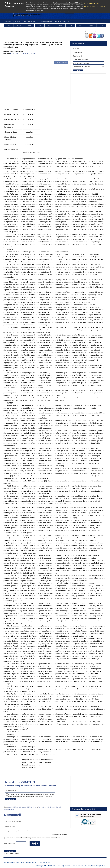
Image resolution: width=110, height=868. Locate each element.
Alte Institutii (42, 807)
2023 (39, 25)
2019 (81, 25)
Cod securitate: (10, 844)
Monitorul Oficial (13, 807)
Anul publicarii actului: (81, 63)
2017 (101, 25)
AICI (74, 8)
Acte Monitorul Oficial (25, 807)
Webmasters (95, 866)
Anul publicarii (45, 21)
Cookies (87, 866)
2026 (9, 25)
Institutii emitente (63, 21)
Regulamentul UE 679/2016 (43, 797)
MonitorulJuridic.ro (57, 866)
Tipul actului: (78, 56)
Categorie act (30, 21)
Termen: (76, 49)
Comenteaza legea (61, 62)
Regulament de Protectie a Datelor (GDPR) (66, 3)
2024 (29, 25)
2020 (70, 25)
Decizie (35, 807)
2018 (91, 25)
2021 (60, 25)
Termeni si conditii (78, 866)
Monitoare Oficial (13, 21)
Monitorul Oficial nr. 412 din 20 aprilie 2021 (23, 54)
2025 (19, 25)
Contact (102, 866)
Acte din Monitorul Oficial (15, 862)
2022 (50, 25)
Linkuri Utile (68, 866)
